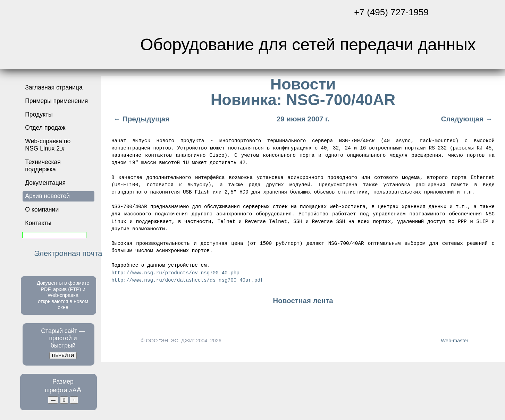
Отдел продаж (45, 128)
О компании (42, 209)
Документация (45, 183)
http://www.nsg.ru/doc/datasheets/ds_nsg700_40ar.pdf (187, 279)
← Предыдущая (140, 119)
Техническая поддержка (43, 166)
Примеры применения (56, 101)
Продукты (39, 114)
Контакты (38, 223)
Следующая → (468, 119)
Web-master (454, 340)
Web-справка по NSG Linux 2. (48, 145)
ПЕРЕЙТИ (63, 355)
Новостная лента (303, 300)
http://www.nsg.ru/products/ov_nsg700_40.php (175, 272)
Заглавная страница (54, 87)
